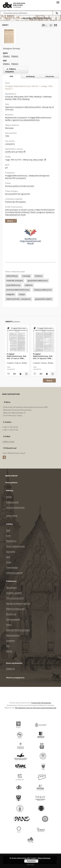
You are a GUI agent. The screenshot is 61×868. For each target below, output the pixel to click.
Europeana (11, 640)
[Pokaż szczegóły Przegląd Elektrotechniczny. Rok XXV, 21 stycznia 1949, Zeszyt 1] (52, 374)
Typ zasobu (11, 551)
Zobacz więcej (12, 515)
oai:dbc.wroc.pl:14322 (15, 152)
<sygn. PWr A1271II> (13, 160)
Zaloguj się (11, 668)
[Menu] (58, 2)
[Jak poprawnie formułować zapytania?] (56, 18)
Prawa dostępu (12, 567)
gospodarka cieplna (43, 299)
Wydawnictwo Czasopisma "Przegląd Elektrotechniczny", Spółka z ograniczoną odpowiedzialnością (28, 119)
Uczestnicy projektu (14, 593)
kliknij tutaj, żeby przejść (35, 160)
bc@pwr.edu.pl (9, 441)
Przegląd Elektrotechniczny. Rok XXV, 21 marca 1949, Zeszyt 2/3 (16, 356)
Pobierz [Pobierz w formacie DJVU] (15, 56)
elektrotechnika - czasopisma (19, 299)
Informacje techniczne (15, 598)
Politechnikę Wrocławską (41, 703)
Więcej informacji (44, 858)
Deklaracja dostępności (15, 609)
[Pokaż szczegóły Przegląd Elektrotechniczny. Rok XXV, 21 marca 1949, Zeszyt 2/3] (26, 374)
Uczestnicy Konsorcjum (15, 507)
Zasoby (9, 497)
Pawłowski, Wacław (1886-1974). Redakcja (28, 98)
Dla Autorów (11, 614)
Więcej (49, 380)
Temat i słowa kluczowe (16, 546)
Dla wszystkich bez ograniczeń (18, 194)
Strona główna (11, 482)
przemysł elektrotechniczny (18, 290)
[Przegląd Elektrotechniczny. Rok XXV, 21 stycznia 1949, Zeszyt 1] (44, 339)
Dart (8, 646)
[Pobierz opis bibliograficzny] (14, 374)
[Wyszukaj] (57, 13)
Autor (8, 536)
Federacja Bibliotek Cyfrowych (18, 630)
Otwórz (7, 56)
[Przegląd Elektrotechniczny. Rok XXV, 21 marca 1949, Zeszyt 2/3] (17, 339)
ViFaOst (9, 651)
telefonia (29, 285)
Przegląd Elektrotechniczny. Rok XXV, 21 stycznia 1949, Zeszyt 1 (43, 356)
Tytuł (8, 530)
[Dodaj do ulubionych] (51, 25)
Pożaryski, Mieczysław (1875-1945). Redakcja (23, 97)
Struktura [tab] (50, 77)
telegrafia (10, 294)
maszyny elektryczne (43, 290)
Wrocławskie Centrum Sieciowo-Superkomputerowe (36, 708)
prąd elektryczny (13, 285)
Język (8, 557)
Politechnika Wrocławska (15, 202)
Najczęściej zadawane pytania (18, 603)
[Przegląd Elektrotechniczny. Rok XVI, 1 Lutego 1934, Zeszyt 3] (9, 36)
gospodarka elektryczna (38, 281)
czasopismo (10, 144)
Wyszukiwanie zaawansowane (37, 18)
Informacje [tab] (30, 77)
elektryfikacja (12, 276)
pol (6, 168)
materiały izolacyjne (15, 281)
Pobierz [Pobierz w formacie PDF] (15, 64)
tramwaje (26, 276)
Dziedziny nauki (12, 502)
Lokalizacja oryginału (15, 573)
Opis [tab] (11, 77)
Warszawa (9, 128)
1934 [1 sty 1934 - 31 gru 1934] (7, 136)
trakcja (22, 294)
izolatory (39, 276)
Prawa (9, 562)
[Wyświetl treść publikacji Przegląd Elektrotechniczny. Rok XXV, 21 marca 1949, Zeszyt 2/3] (20, 374)
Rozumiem (31, 861)
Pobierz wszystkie (11, 70)
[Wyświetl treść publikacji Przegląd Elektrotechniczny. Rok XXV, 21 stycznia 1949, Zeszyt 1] (47, 374)
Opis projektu (11, 587)
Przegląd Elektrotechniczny (16, 176)
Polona (9, 625)
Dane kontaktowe (13, 619)
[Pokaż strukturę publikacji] (17, 328)
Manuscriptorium (13, 635)
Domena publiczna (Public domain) (20, 186)
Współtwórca (11, 541)
